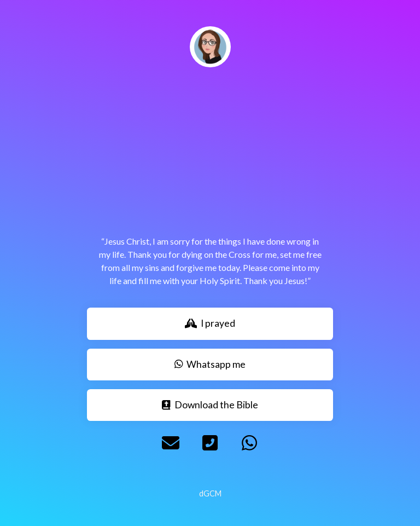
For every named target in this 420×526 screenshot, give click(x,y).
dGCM (210, 493)
